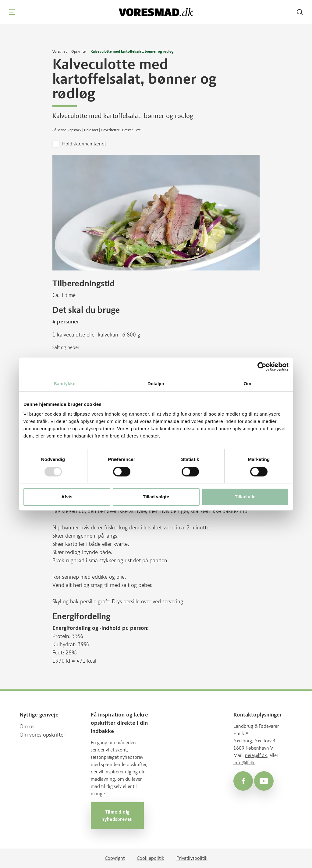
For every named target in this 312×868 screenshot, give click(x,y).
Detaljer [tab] (156, 383)
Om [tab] (247, 383)
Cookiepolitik (151, 858)
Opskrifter (79, 51)
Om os (27, 727)
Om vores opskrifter (42, 735)
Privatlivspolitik (192, 858)
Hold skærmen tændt (84, 144)
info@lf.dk (244, 763)
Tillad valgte (156, 497)
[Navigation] (12, 12)
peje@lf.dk (256, 755)
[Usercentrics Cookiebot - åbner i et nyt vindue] (262, 367)
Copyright (115, 858)
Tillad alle (245, 497)
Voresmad (60, 51)
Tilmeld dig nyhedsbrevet (117, 816)
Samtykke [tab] (65, 383)
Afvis (67, 497)
